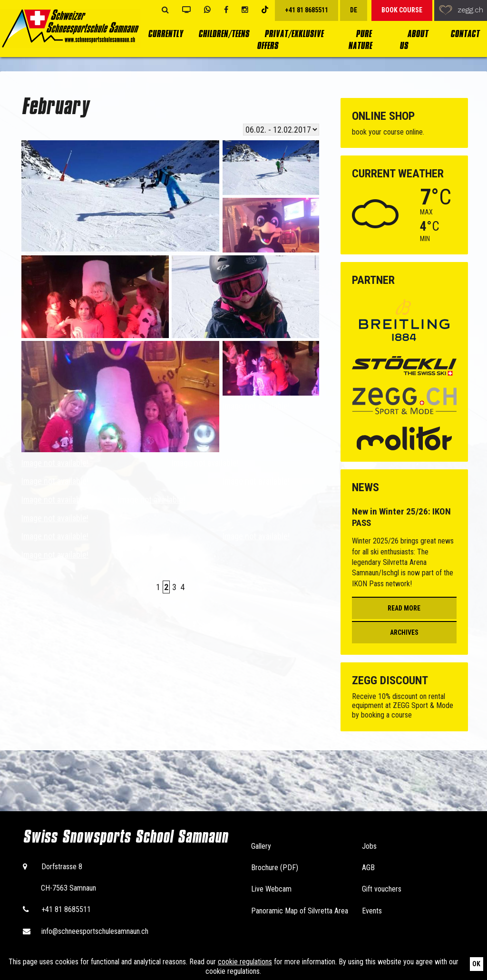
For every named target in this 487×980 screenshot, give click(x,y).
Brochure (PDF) (275, 868)
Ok (476, 964)
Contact (465, 34)
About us (414, 40)
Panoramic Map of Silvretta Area (300, 911)
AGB (368, 868)
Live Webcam (271, 889)
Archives (404, 632)
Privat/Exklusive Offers (290, 40)
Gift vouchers (382, 889)
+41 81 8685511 (66, 909)
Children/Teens (224, 34)
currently (166, 34)
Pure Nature (360, 40)
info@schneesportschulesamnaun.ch (95, 931)
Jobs (369, 846)
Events (372, 911)
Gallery (261, 846)
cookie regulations (245, 962)
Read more (404, 608)
